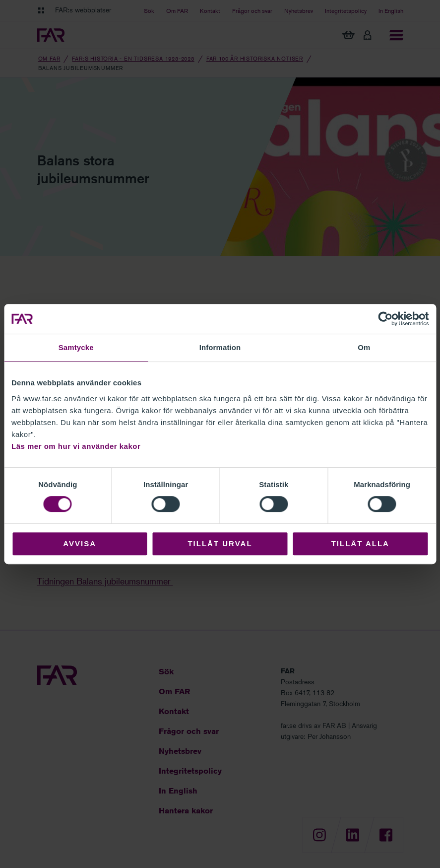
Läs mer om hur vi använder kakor (76, 446)
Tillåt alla (360, 543)
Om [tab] (364, 347)
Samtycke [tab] (76, 347)
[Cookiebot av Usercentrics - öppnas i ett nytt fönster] (385, 319)
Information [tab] (220, 347)
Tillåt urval (220, 543)
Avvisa (80, 543)
